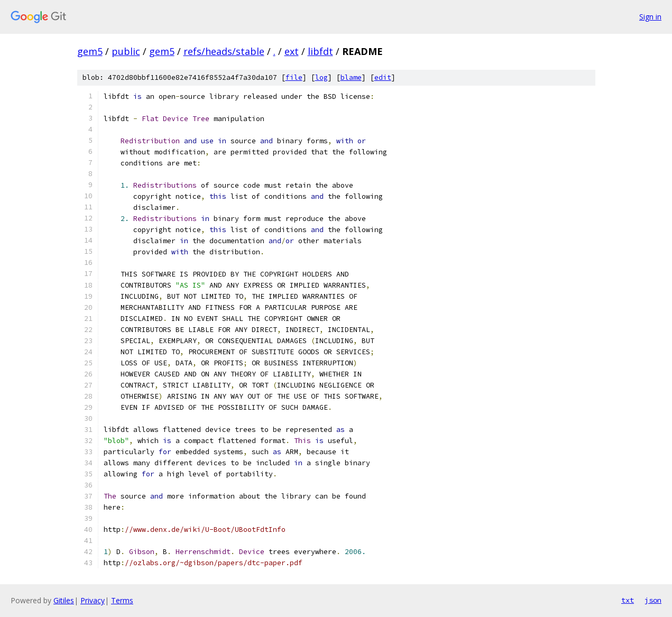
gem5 (90, 51)
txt (628, 600)
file (294, 77)
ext (292, 51)
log (321, 77)
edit (383, 77)
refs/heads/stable (224, 51)
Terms (122, 600)
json (653, 600)
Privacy (93, 600)
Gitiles (64, 600)
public (126, 51)
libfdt (320, 51)
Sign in (650, 17)
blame (351, 77)
